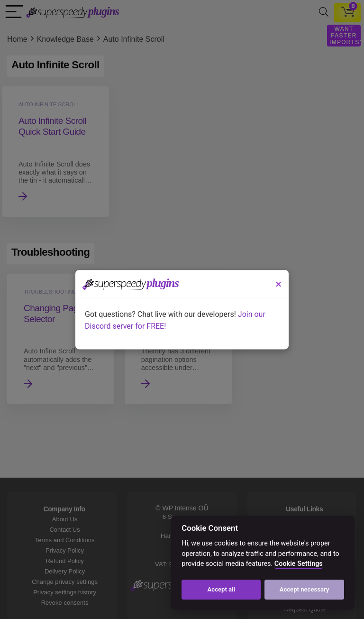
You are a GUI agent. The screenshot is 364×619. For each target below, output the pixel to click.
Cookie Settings (299, 564)
